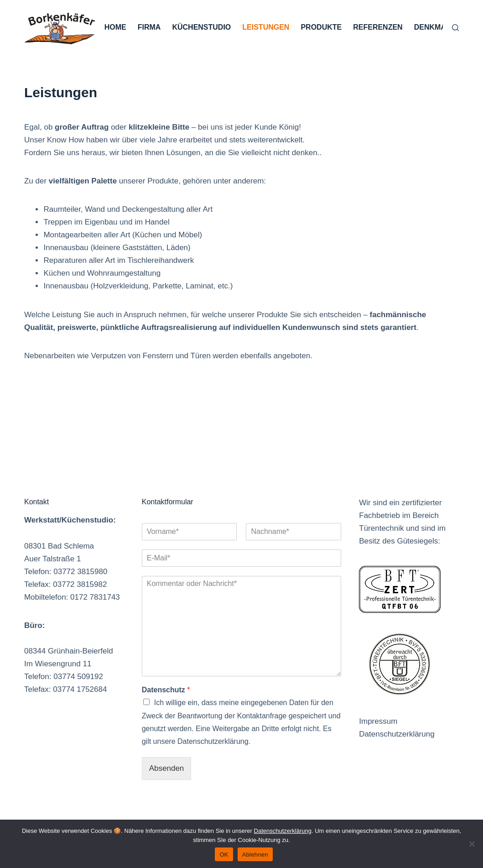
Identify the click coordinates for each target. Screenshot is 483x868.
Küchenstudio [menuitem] (201, 27)
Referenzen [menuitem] (378, 27)
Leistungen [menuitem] (266, 27)
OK (224, 855)
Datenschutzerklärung (397, 734)
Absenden (167, 768)
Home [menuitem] (115, 27)
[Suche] (455, 28)
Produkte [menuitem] (321, 27)
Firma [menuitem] (149, 27)
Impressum (378, 721)
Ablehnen (255, 855)
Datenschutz (166, 690)
